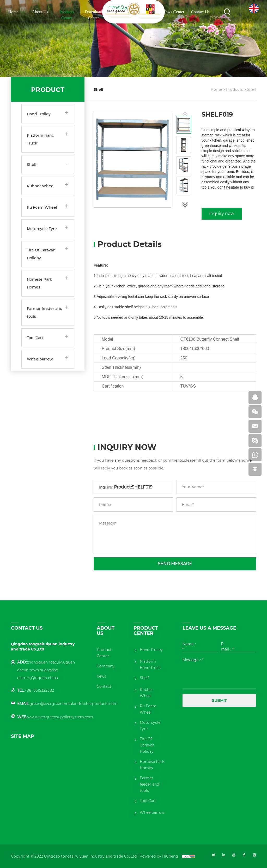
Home (13, 12)
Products (234, 89)
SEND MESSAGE (175, 564)
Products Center (67, 15)
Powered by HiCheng (159, 856)
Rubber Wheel (41, 186)
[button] (185, 204)
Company (106, 666)
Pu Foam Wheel (42, 207)
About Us (40, 12)
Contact (104, 686)
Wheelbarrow (40, 359)
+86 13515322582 (39, 690)
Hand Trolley (39, 114)
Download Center (93, 15)
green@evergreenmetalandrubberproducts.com (74, 704)
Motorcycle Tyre (42, 229)
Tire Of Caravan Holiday (41, 254)
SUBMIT (219, 701)
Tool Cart (35, 338)
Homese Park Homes (40, 283)
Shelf (32, 165)
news (101, 676)
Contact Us (200, 12)
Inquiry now (222, 213)
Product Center (104, 653)
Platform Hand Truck (41, 139)
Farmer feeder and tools (45, 312)
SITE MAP (23, 736)
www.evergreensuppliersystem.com (60, 717)
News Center (174, 12)
